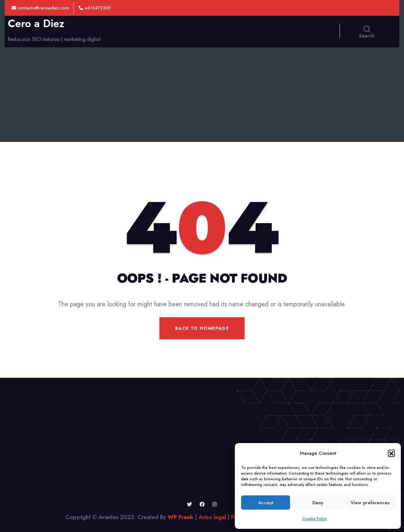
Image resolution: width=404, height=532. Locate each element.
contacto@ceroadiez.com (40, 8)
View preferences (370, 503)
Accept (266, 503)
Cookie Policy (315, 519)
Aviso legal (212, 517)
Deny (318, 503)
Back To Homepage (202, 328)
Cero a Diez (36, 24)
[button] (391, 453)
